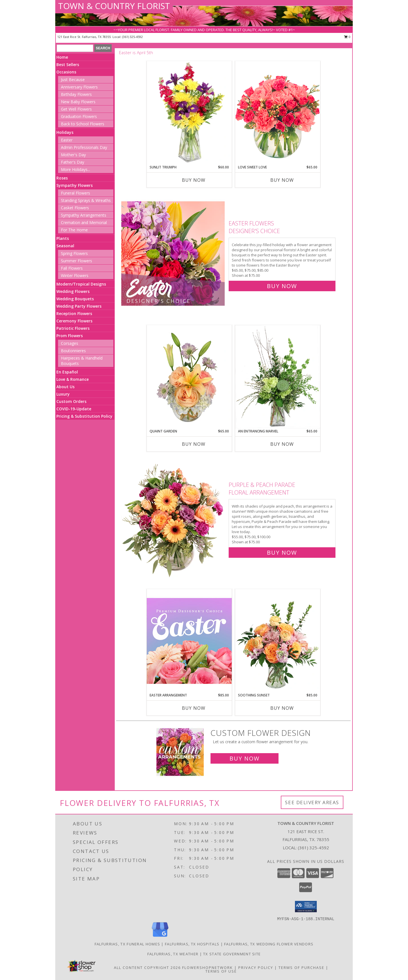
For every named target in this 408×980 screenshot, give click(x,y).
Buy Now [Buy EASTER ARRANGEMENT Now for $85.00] (194, 708)
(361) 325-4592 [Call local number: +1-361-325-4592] (132, 37)
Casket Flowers (75, 208)
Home (62, 57)
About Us (65, 387)
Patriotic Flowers (73, 328)
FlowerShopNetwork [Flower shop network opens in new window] (208, 968)
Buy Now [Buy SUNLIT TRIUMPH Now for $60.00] (194, 180)
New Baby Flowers (78, 102)
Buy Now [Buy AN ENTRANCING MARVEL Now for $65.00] (282, 444)
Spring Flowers (74, 253)
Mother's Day (73, 155)
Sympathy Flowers (75, 185)
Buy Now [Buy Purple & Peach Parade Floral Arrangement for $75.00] (282, 553)
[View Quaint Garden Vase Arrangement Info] (189, 377)
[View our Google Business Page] (160, 937)
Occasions (66, 72)
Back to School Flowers (83, 124)
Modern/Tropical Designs (81, 284)
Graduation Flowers (79, 116)
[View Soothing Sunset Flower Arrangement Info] (278, 641)
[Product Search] (75, 48)
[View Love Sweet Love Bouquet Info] (278, 113)
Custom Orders (71, 401)
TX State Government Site (232, 954)
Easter (67, 140)
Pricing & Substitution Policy (84, 416)
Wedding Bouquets (75, 299)
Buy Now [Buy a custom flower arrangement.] (245, 758)
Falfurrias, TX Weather (173, 954)
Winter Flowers (75, 275)
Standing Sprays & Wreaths (86, 200)
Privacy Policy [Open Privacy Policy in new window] (256, 968)
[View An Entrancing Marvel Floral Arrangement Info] (278, 377)
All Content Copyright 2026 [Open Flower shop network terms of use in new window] (147, 968)
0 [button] (347, 37)
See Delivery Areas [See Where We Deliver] (312, 802)
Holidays (65, 132)
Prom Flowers (70, 336)
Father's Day (73, 162)
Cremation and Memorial (84, 222)
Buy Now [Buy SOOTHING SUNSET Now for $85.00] (282, 708)
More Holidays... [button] (76, 169)
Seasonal (65, 246)
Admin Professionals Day (84, 147)
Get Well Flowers (76, 109)
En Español (67, 372)
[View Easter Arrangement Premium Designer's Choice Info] (189, 641)
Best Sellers (68, 65)
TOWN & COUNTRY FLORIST (114, 6)
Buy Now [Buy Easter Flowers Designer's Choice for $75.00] (282, 286)
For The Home (74, 230)
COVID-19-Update (74, 409)
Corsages (70, 343)
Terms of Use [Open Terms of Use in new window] (221, 971)
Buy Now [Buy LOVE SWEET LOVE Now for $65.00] (282, 180)
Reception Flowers (74, 313)
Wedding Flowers (73, 291)
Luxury (63, 394)
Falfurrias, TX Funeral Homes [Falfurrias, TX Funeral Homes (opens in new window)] (127, 944)
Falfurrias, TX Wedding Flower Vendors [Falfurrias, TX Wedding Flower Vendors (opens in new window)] (269, 944)
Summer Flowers (76, 261)
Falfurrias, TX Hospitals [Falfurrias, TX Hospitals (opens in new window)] (192, 944)
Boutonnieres (73, 351)
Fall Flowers (72, 268)
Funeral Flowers (76, 193)
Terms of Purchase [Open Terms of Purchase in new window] (301, 968)
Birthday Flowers (76, 94)
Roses (62, 178)
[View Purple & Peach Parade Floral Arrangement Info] (174, 517)
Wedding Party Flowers (79, 306)
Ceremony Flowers (74, 321)
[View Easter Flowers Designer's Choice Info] (174, 253)
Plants (63, 238)
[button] (306, 907)
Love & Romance (73, 379)
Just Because (73, 80)
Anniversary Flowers (79, 87)
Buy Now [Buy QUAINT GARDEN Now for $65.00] (194, 444)
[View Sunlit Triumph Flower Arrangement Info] (189, 113)
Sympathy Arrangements (84, 215)
